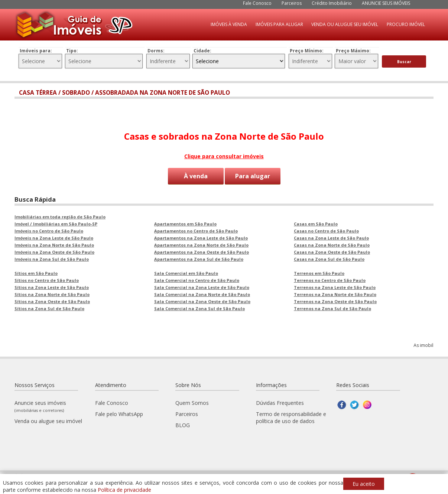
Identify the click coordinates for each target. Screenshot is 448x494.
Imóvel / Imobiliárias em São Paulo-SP (56, 223)
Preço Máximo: (353, 51)
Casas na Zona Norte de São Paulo (332, 244)
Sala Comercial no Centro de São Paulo (197, 279)
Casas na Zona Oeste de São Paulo (332, 251)
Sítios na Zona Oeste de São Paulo (52, 301)
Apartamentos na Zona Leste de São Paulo (201, 237)
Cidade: (202, 51)
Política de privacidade (124, 490)
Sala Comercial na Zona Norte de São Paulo (202, 294)
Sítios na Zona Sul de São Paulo (49, 308)
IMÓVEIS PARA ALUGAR (279, 24)
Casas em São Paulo (316, 223)
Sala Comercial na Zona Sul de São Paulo (199, 308)
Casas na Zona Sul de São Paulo (329, 258)
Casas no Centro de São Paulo (326, 230)
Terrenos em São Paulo (319, 272)
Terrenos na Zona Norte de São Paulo (335, 294)
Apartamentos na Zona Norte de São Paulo (201, 244)
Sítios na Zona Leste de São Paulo (52, 287)
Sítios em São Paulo (36, 272)
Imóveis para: (36, 51)
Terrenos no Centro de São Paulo (330, 279)
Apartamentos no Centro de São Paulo (196, 230)
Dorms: (156, 51)
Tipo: (72, 51)
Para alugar (253, 176)
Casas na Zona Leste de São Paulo (331, 237)
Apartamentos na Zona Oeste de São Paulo (202, 251)
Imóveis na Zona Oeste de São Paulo (54, 251)
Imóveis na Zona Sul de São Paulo (52, 258)
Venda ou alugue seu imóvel (48, 420)
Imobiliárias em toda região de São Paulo (60, 216)
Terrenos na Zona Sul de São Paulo (332, 308)
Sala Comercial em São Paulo (186, 272)
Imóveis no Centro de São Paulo (49, 230)
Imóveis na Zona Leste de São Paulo (54, 237)
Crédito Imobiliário (332, 3)
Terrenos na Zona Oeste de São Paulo (335, 301)
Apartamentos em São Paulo (185, 223)
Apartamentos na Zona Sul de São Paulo (199, 258)
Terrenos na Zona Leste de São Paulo (335, 287)
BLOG (183, 424)
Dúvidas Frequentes (280, 402)
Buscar (404, 62)
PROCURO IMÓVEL (406, 24)
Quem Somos (192, 402)
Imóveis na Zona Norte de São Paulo (54, 244)
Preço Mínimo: (307, 51)
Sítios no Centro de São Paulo (47, 279)
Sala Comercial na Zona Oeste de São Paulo (202, 301)
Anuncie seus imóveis (40, 405)
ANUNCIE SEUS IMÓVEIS (386, 3)
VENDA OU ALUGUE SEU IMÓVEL (345, 24)
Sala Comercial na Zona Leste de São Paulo (202, 287)
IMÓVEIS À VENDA (229, 24)
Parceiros (292, 3)
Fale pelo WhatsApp (119, 413)
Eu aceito (364, 484)
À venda (196, 176)
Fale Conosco (257, 3)
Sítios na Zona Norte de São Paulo (52, 294)
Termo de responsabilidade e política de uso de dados (291, 417)
